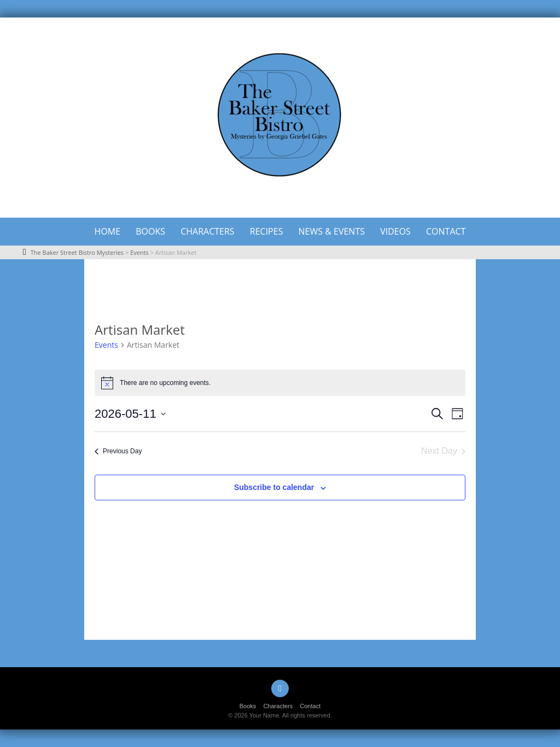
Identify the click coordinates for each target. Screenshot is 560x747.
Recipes (267, 231)
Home (108, 231)
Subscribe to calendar (274, 487)
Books (150, 231)
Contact (446, 231)
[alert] (280, 383)
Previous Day (118, 451)
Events (106, 345)
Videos (395, 231)
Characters (207, 231)
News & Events (332, 231)
